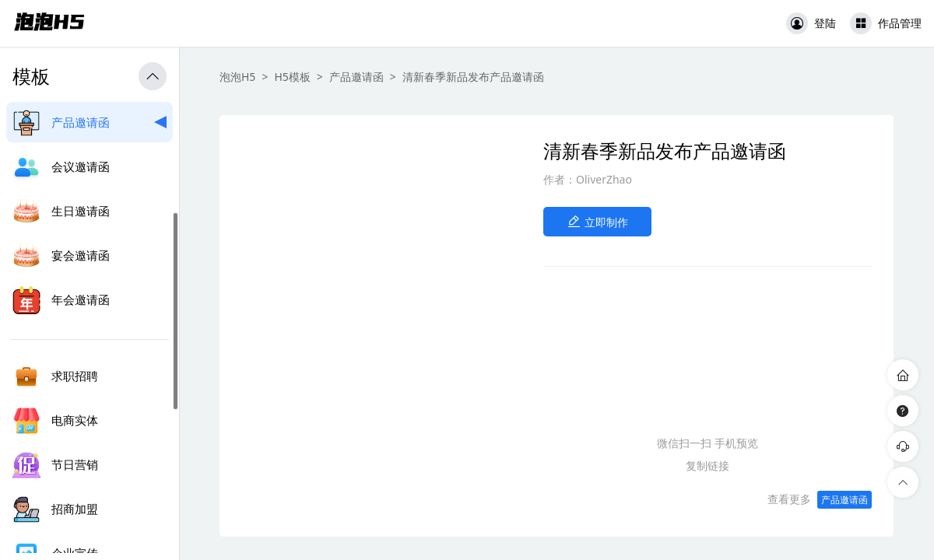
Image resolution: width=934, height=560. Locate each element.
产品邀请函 (356, 77)
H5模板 (292, 77)
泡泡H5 (237, 77)
